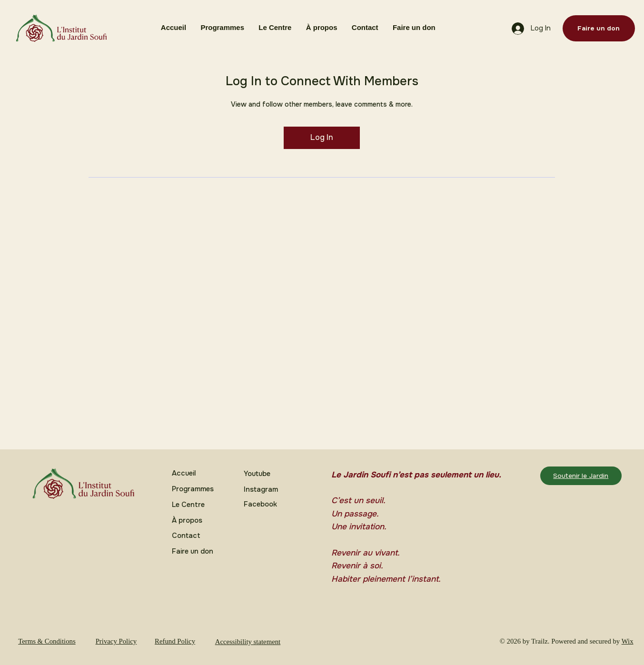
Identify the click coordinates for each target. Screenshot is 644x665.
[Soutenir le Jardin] (581, 476)
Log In (322, 137)
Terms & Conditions (47, 641)
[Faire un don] (599, 28)
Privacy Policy (116, 641)
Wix (628, 641)
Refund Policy (175, 641)
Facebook (260, 504)
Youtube (257, 474)
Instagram (261, 490)
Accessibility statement (248, 642)
